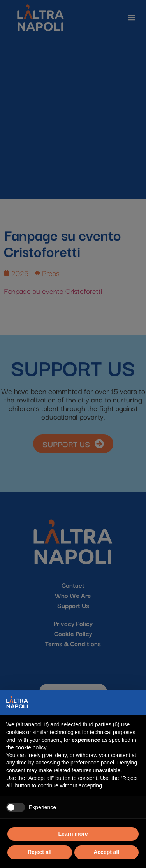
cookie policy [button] (31, 747)
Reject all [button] (40, 852)
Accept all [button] (106, 852)
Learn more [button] (73, 834)
